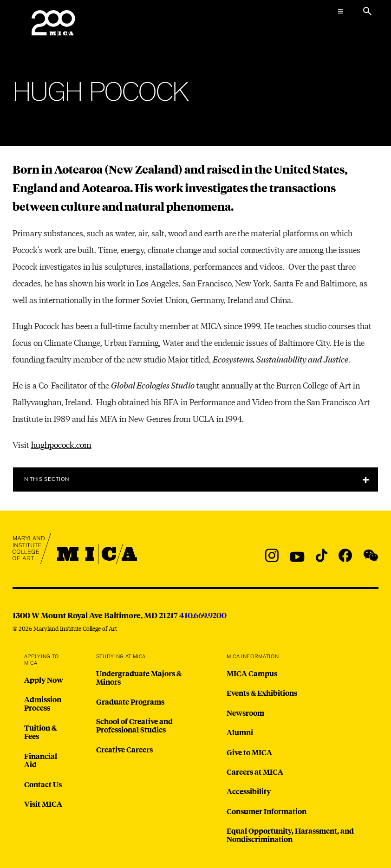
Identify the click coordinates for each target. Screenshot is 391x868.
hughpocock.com (61, 444)
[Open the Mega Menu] (340, 11)
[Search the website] (367, 11)
